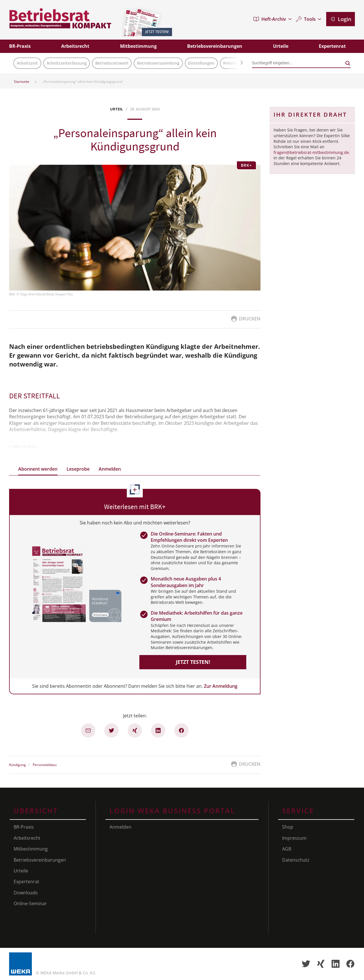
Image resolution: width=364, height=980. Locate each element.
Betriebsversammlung (158, 63)
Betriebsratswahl (112, 63)
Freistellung (235, 63)
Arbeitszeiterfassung (67, 63)
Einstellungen (201, 63)
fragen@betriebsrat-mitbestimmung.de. (312, 152)
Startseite (22, 82)
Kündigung (17, 765)
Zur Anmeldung (221, 686)
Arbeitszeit (27, 63)
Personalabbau (45, 765)
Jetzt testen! (193, 662)
